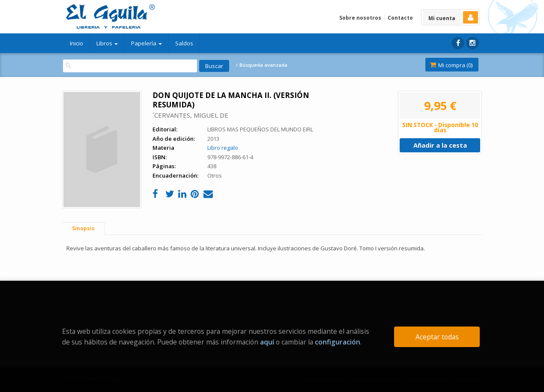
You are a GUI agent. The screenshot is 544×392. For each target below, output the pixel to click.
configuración (338, 342)
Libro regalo (223, 148)
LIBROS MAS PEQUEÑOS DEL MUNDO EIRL (260, 129)
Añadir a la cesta (440, 145)
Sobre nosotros (360, 18)
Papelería (146, 43)
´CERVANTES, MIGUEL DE (190, 115)
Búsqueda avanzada (262, 65)
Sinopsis (83, 228)
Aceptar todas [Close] (437, 337)
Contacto (400, 18)
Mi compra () (451, 65)
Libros (107, 43)
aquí (267, 342)
